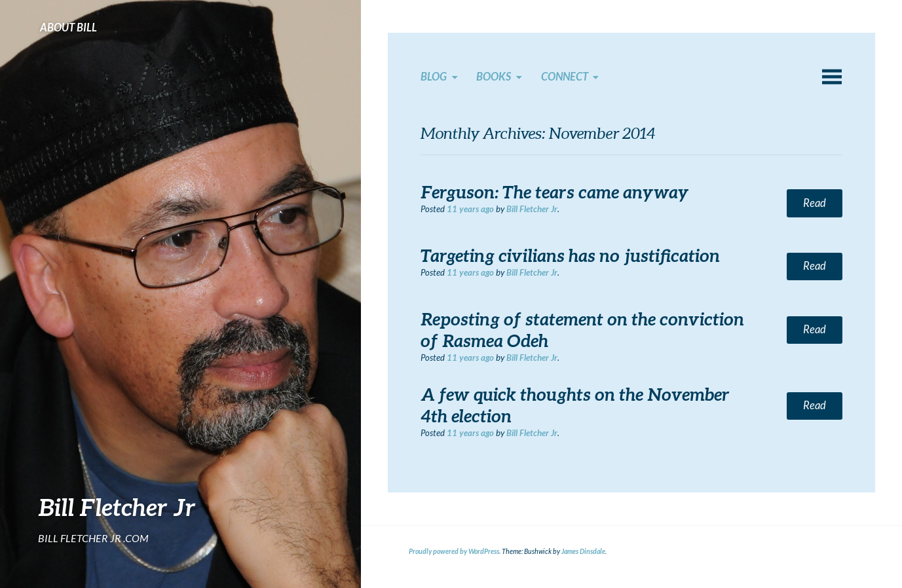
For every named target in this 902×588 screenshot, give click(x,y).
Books (494, 77)
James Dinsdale (583, 551)
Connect (565, 77)
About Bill (68, 28)
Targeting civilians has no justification (570, 255)
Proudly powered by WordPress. (455, 551)
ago (470, 209)
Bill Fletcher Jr (117, 507)
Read (815, 203)
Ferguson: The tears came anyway (555, 192)
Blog (434, 77)
